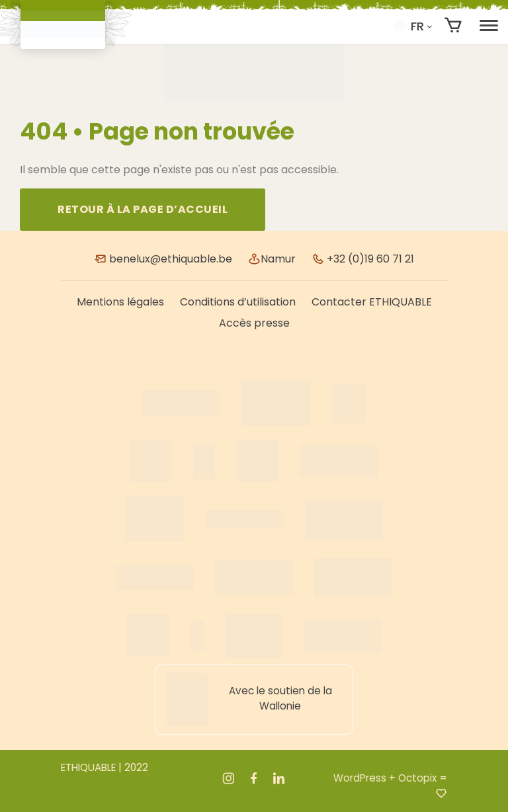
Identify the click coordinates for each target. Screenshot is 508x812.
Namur (272, 259)
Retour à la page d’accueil (143, 209)
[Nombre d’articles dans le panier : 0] (453, 25)
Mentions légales (120, 302)
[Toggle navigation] (489, 26)
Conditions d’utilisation (238, 302)
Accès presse (254, 323)
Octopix (417, 778)
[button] (413, 26)
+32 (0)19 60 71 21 (363, 259)
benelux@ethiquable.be (163, 259)
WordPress (360, 778)
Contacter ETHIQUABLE (372, 302)
